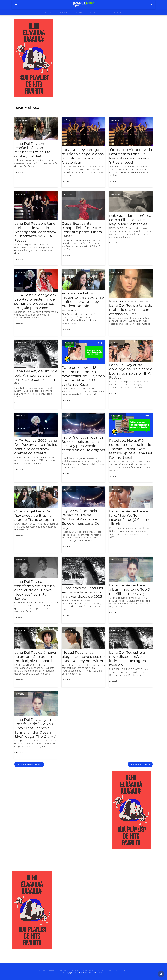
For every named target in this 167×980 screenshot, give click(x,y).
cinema (78, 12)
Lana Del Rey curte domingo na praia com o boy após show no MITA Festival (131, 371)
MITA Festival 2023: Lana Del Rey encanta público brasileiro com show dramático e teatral (36, 447)
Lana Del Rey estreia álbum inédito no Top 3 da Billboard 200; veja (129, 589)
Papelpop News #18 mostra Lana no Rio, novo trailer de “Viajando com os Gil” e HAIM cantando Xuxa (83, 376)
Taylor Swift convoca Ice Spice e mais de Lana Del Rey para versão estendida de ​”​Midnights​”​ (83, 446)
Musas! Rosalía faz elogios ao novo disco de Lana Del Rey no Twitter (83, 657)
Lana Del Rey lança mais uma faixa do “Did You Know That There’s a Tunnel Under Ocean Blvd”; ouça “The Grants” (36, 728)
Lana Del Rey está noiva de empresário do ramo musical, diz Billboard (35, 657)
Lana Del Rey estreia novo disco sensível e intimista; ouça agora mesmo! (128, 659)
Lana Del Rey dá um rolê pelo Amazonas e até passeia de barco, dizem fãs (36, 377)
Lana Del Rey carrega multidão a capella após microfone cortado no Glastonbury (83, 156)
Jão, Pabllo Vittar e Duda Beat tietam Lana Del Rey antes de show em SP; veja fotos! (131, 156)
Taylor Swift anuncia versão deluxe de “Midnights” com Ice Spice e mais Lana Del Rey (81, 519)
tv (105, 12)
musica (64, 12)
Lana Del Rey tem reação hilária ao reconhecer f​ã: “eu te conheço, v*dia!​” (32, 150)
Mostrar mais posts (139, 764)
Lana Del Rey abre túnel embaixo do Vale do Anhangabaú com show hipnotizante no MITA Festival (35, 232)
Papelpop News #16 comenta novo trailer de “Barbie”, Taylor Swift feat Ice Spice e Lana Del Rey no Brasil (131, 449)
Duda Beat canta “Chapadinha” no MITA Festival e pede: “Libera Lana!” (82, 230)
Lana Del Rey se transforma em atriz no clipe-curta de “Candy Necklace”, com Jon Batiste (35, 590)
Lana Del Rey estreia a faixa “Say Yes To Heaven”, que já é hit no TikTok (130, 517)
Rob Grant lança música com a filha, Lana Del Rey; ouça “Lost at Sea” (130, 220)
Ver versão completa (96, 973)
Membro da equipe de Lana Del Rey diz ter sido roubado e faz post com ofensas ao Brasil (131, 307)
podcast (93, 12)
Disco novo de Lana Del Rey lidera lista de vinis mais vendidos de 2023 (82, 592)
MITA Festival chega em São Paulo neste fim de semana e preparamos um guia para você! (35, 301)
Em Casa (116, 12)
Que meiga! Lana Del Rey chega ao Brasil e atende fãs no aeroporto (35, 515)
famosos (48, 12)
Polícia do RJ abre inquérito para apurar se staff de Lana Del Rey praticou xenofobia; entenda (83, 302)
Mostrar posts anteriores (31, 764)
